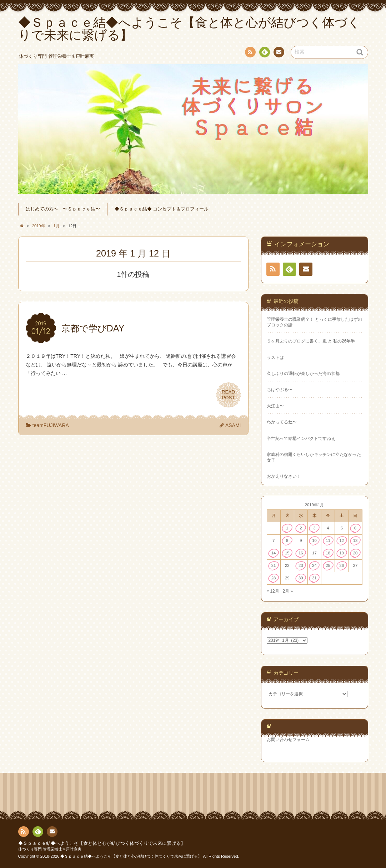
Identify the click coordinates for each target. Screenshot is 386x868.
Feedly (264, 53)
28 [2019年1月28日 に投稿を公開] (274, 578)
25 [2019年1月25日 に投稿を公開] (328, 565)
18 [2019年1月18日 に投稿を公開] (328, 553)
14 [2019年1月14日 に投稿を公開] (274, 553)
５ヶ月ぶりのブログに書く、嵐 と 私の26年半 (311, 341)
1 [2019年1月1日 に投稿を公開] (287, 528)
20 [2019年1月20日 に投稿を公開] (355, 553)
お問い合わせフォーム (288, 740)
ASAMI (233, 425)
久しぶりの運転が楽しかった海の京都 (303, 374)
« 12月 (273, 591)
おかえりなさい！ (284, 476)
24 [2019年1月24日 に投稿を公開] (314, 565)
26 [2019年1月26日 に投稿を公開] (342, 565)
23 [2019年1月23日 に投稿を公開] (301, 565)
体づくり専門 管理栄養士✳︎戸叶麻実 (50, 849)
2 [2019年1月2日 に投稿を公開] (301, 528)
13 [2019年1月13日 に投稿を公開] (355, 540)
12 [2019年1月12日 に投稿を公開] (342, 540)
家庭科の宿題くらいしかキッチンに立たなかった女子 (314, 457)
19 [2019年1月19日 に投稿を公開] (342, 553)
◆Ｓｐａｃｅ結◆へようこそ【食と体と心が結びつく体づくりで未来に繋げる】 (102, 843)
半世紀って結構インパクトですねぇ (301, 438)
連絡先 (279, 53)
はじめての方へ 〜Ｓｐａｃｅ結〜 (63, 209)
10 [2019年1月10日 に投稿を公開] (314, 540)
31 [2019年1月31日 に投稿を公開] (314, 578)
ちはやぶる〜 (280, 390)
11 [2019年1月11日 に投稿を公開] (328, 540)
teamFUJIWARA (51, 425)
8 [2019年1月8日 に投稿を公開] (287, 540)
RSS (250, 53)
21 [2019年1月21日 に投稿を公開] (274, 565)
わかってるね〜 (282, 422)
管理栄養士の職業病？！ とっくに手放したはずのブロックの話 (314, 322)
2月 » (288, 591)
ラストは (275, 357)
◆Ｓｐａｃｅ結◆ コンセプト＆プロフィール (162, 209)
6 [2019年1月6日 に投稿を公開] (355, 528)
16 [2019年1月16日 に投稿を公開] (301, 553)
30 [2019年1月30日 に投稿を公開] (301, 578)
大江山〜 (275, 406)
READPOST (229, 395)
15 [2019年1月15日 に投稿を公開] (287, 553)
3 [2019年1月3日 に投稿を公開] (314, 528)
